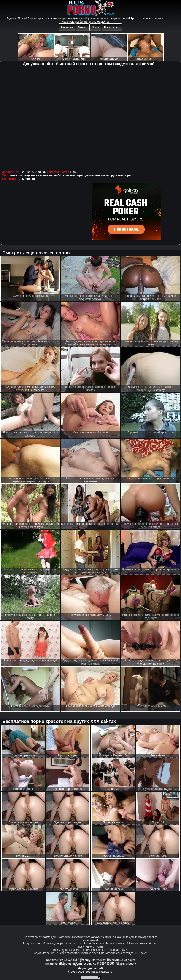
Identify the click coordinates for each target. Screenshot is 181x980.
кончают (46, 175)
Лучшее (82, 27)
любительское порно (69, 175)
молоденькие (29, 175)
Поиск (95, 27)
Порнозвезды (112, 27)
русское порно (122, 175)
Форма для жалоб (90, 969)
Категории (67, 27)
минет (14, 175)
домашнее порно (98, 175)
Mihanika (28, 179)
